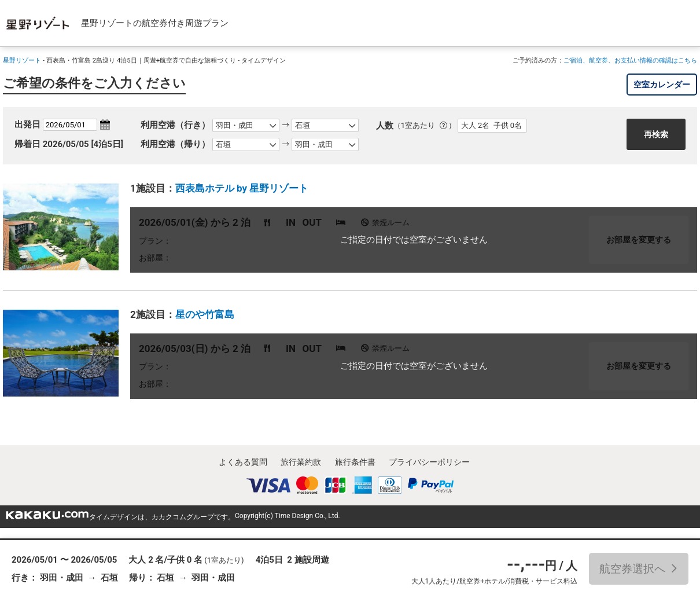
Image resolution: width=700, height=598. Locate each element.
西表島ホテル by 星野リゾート (242, 188)
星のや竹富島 (205, 314)
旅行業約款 (301, 462)
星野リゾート (22, 60)
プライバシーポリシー (429, 462)
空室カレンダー (662, 85)
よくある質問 (243, 462)
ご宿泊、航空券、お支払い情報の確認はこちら (630, 60)
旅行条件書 (355, 462)
